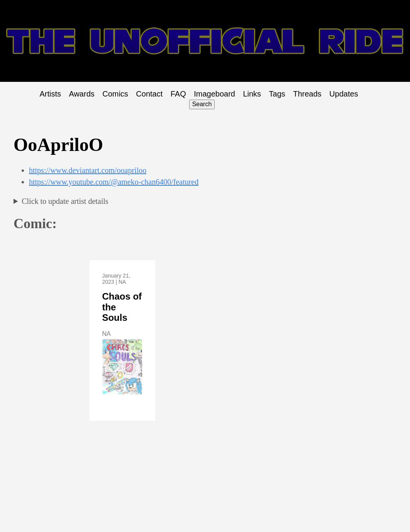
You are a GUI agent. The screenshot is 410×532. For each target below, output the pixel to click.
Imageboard (214, 94)
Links (252, 94)
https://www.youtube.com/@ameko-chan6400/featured (114, 182)
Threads (307, 94)
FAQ (178, 94)
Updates (344, 94)
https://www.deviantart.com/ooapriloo (88, 170)
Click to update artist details (65, 201)
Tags (277, 94)
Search (202, 104)
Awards (81, 94)
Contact (149, 94)
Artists (50, 94)
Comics (115, 94)
